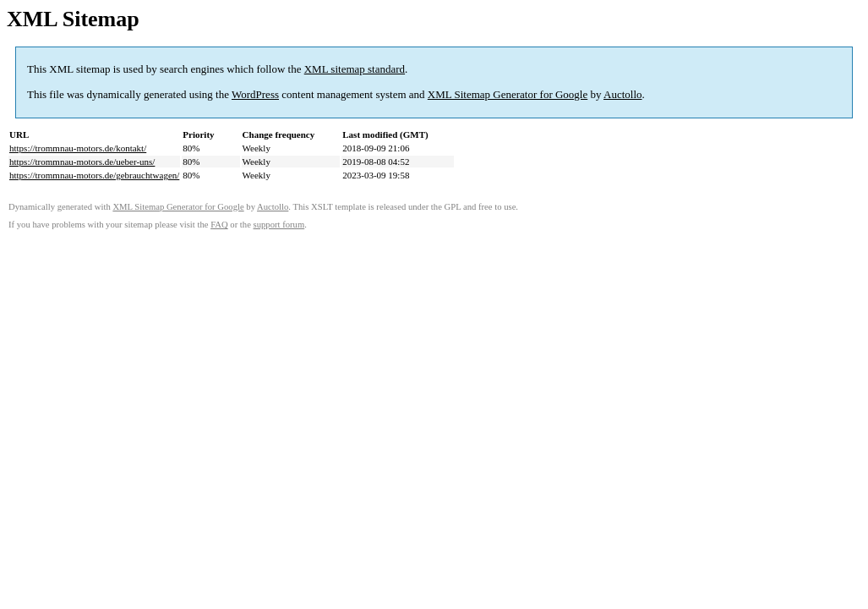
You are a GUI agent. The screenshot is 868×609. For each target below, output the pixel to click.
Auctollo (623, 94)
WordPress (255, 94)
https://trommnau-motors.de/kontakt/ (78, 148)
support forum (279, 225)
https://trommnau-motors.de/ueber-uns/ (82, 162)
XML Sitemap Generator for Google (508, 94)
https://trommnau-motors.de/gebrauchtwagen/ (94, 175)
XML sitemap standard (355, 69)
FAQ (219, 225)
